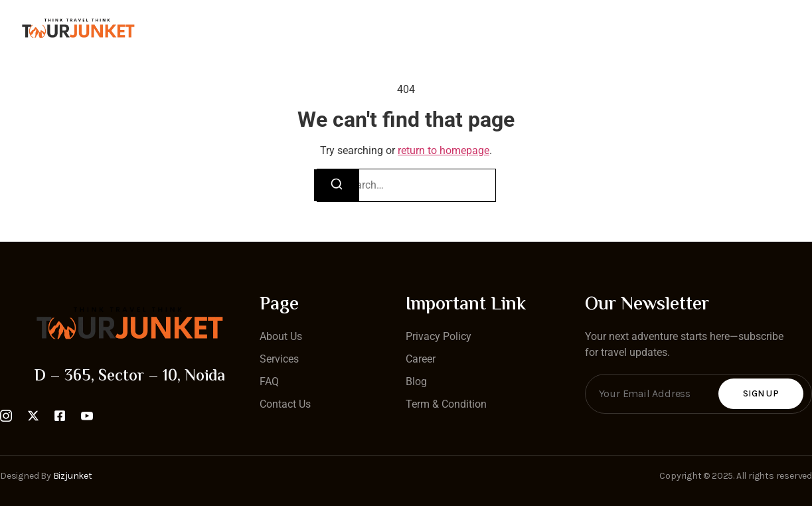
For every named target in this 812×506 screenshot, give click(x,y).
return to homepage (444, 150)
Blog (580, 29)
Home (251, 29)
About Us (407, 29)
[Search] (337, 185)
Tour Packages (498, 29)
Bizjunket (73, 476)
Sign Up (761, 393)
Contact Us (325, 29)
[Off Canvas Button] (798, 29)
